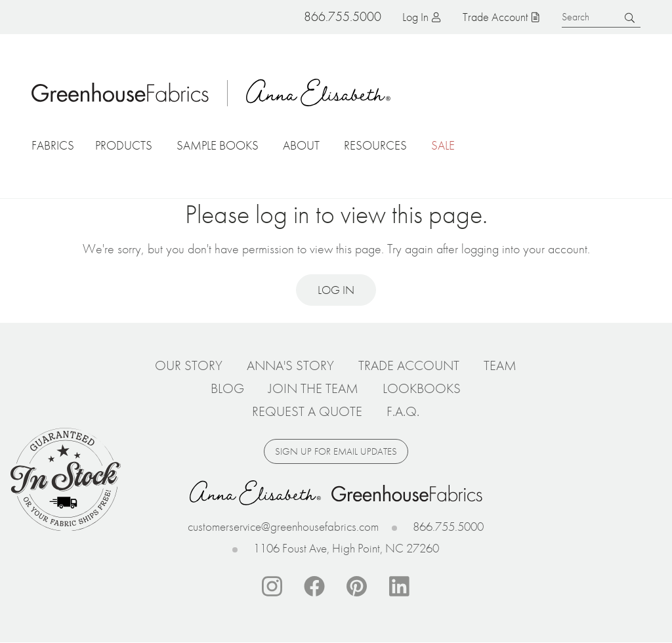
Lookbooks (422, 388)
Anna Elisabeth (318, 93)
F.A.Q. (403, 411)
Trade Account (495, 17)
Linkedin (400, 587)
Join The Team (313, 388)
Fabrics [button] (53, 145)
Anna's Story (290, 365)
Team (500, 365)
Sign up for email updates (336, 451)
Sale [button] (443, 145)
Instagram (272, 587)
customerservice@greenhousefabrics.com (283, 527)
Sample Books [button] (218, 145)
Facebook (314, 587)
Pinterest (357, 587)
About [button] (301, 145)
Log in (415, 17)
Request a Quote (307, 411)
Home (120, 93)
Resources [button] (375, 145)
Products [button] (124, 145)
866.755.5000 (448, 527)
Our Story (189, 365)
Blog (227, 388)
